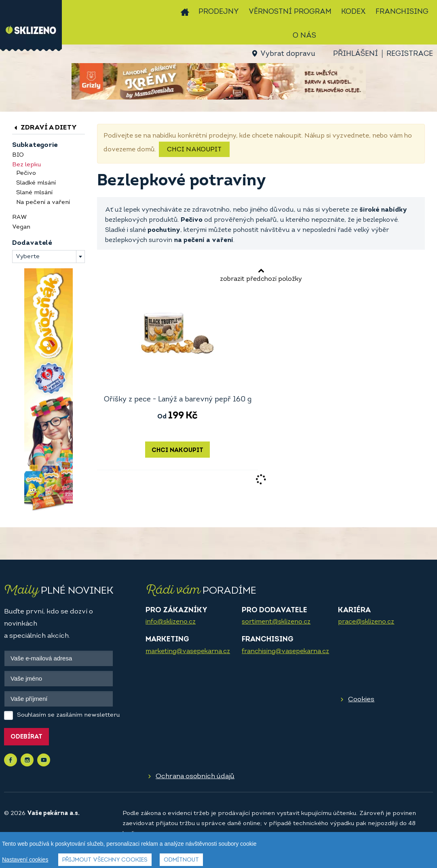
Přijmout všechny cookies (105, 860)
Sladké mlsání (36, 183)
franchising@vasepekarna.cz (285, 652)
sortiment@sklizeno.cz (276, 622)
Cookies (361, 699)
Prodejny (219, 12)
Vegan (21, 227)
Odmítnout (181, 860)
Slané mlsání (34, 193)
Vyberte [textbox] (28, 257)
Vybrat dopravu (288, 54)
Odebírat (26, 737)
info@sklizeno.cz (171, 622)
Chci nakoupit (194, 150)
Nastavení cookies (25, 860)
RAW (19, 218)
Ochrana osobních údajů (195, 776)
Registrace (410, 54)
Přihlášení (356, 54)
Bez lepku (26, 165)
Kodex (354, 12)
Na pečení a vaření (43, 203)
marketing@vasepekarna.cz (188, 652)
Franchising (402, 12)
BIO (18, 155)
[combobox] (49, 257)
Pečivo (26, 173)
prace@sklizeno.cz (366, 622)
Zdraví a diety (44, 128)
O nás (304, 36)
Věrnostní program (290, 12)
